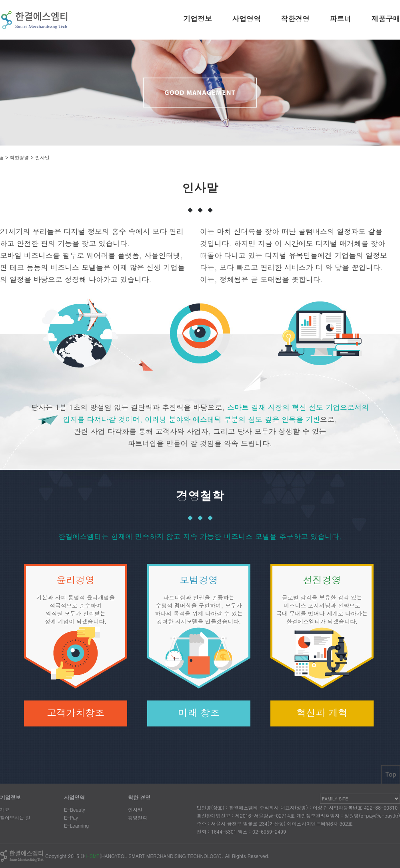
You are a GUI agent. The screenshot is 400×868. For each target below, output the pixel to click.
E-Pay (71, 817)
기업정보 (198, 19)
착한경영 (295, 19)
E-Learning (76, 825)
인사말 (135, 809)
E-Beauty (75, 809)
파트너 (340, 19)
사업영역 (246, 19)
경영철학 (138, 817)
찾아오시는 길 (15, 817)
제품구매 (386, 19)
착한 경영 (139, 797)
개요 (5, 809)
